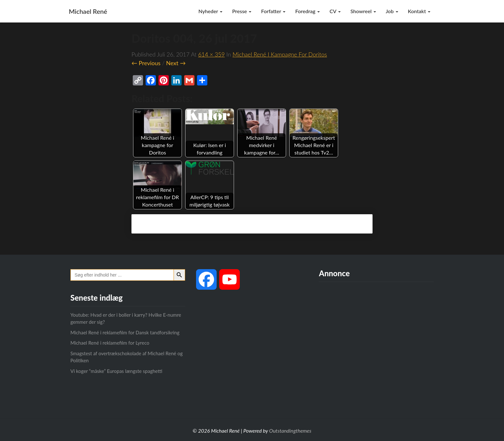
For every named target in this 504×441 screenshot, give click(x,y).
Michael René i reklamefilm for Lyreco (110, 343)
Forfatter (273, 11)
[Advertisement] (376, 345)
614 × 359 (211, 54)
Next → (176, 63)
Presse (242, 11)
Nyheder (210, 11)
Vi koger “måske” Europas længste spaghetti (116, 371)
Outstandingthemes (290, 431)
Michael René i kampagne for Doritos (280, 54)
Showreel (363, 11)
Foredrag (307, 11)
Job (392, 11)
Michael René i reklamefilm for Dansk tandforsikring (125, 332)
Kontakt (419, 11)
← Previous (146, 63)
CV (335, 11)
